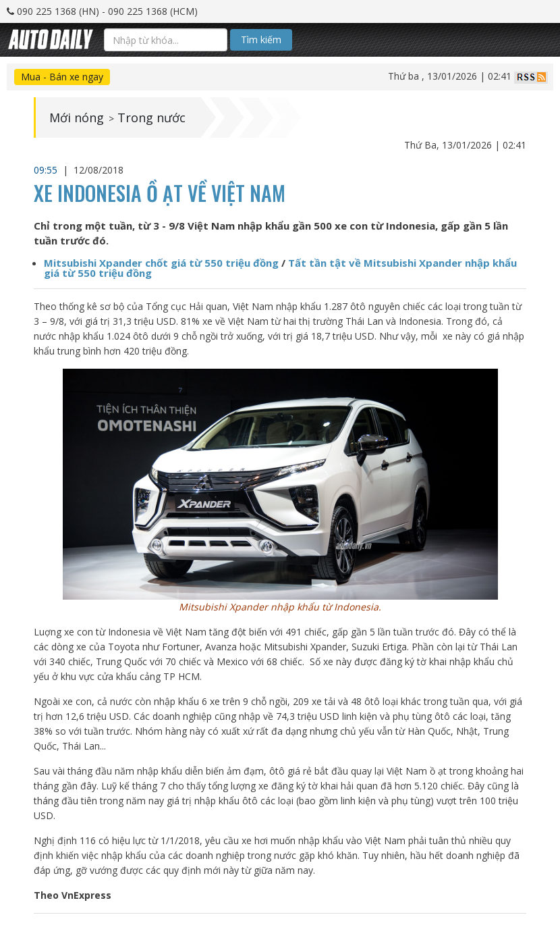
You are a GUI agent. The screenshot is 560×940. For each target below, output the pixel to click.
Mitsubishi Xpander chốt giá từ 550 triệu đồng (161, 263)
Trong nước (151, 117)
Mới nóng (77, 117)
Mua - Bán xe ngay (62, 77)
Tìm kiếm (261, 40)
